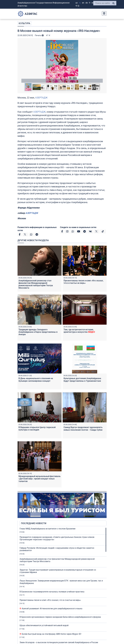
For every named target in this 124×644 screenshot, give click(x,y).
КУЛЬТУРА (24, 23)
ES (93, 3)
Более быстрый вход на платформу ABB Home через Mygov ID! (50, 634)
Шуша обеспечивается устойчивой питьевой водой (44, 625)
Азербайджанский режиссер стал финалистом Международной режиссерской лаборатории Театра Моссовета (36, 284)
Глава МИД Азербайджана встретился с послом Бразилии (47, 529)
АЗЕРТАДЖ (41, 98)
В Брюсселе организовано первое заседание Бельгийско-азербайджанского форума (60, 617)
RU (80, 3)
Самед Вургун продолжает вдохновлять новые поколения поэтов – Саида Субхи (83, 429)
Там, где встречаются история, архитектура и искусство (79, 331)
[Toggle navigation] (103, 13)
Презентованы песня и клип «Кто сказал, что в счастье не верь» (83, 282)
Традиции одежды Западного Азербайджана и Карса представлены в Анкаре (38, 332)
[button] (62, 61)
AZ (77, 3)
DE (87, 3)
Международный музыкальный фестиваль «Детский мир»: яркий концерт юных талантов (40, 479)
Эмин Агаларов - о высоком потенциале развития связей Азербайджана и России (59, 642)
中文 (78, 6)
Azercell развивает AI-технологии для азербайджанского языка (51, 609)
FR (90, 3)
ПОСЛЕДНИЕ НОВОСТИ (34, 523)
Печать (39, 35)
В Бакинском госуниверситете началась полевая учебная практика (52, 592)
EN (83, 3)
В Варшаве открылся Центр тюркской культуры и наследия (37, 429)
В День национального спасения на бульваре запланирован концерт (36, 380)
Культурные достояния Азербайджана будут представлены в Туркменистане (82, 380)
